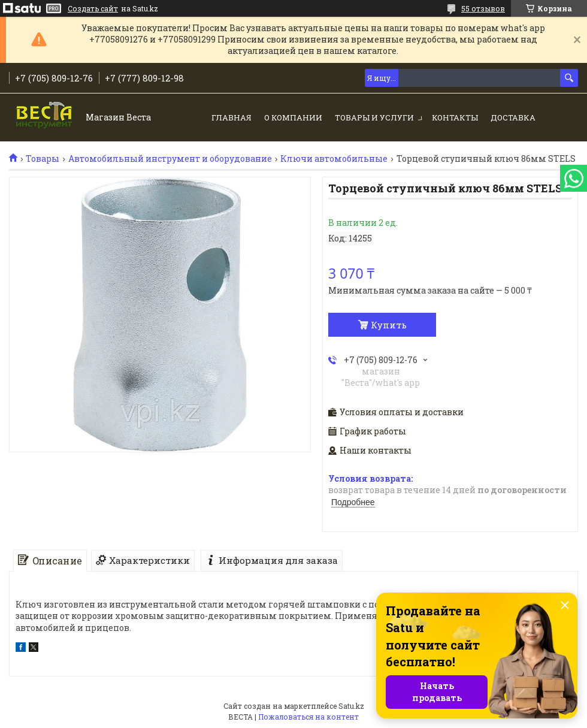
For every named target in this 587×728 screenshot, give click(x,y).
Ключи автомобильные (334, 159)
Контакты (455, 117)
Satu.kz (351, 706)
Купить (389, 325)
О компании (293, 117)
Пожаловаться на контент (308, 717)
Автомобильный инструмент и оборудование (170, 159)
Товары (43, 159)
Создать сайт (93, 8)
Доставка (513, 117)
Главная (232, 117)
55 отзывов (483, 8)
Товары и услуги (374, 117)
